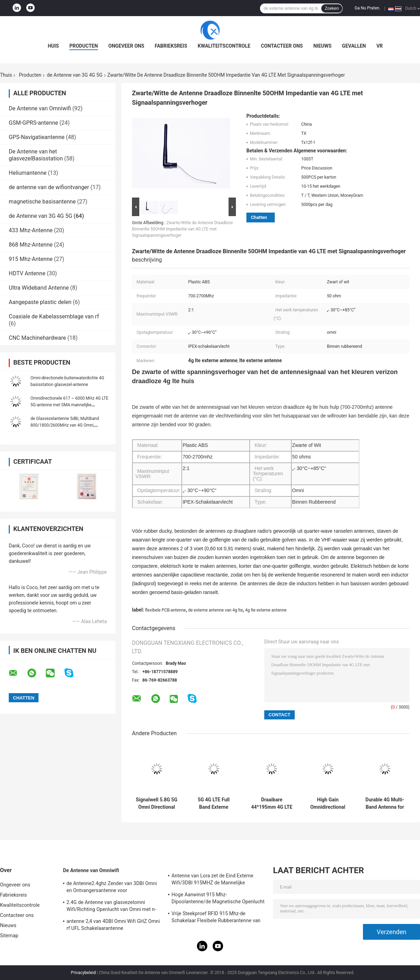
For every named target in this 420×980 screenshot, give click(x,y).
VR (379, 46)
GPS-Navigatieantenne (37, 137)
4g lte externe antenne (266, 610)
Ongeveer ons (126, 46)
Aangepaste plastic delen (40, 302)
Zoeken (332, 8)
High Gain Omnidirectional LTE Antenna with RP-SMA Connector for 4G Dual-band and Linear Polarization (328, 803)
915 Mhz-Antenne (31, 259)
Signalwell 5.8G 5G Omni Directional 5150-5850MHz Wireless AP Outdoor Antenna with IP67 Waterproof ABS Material (157, 803)
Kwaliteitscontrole (224, 46)
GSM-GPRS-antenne (33, 123)
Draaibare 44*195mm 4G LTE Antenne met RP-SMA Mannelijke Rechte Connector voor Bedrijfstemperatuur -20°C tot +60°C (272, 803)
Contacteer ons (282, 46)
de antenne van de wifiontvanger (49, 187)
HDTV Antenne (27, 273)
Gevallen (354, 46)
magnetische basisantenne (42, 202)
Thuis (6, 75)
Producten (83, 46)
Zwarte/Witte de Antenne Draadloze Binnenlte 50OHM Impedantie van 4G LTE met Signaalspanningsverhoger (182, 229)
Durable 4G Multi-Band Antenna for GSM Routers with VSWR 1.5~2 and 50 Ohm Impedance (385, 803)
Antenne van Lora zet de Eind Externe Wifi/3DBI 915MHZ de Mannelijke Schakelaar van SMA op (212, 880)
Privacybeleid (83, 973)
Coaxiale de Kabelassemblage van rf (54, 316)
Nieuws (322, 46)
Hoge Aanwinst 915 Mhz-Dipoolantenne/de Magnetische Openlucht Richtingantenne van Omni (218, 899)
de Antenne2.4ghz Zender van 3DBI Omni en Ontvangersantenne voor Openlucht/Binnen (112, 888)
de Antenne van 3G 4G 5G (75, 75)
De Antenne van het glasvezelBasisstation (36, 155)
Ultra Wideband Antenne (39, 288)
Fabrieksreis (171, 46)
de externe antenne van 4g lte (215, 610)
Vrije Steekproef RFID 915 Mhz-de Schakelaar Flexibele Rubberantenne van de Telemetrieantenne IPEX (216, 918)
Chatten (259, 217)
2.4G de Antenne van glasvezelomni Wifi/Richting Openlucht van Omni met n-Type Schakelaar (111, 907)
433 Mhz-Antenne (31, 230)
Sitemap (9, 936)
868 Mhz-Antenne (31, 245)
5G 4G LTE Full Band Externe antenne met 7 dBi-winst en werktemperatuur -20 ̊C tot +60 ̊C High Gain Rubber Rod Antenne (214, 803)
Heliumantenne (28, 173)
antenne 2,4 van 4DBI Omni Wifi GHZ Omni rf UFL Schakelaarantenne (113, 925)
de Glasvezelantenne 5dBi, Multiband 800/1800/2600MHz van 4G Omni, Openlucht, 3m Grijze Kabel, (65, 425)
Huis (53, 46)
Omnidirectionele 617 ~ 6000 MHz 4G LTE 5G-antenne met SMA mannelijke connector (69, 405)
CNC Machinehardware (37, 338)
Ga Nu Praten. (367, 8)
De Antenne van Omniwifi (40, 108)
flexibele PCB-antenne (165, 610)
